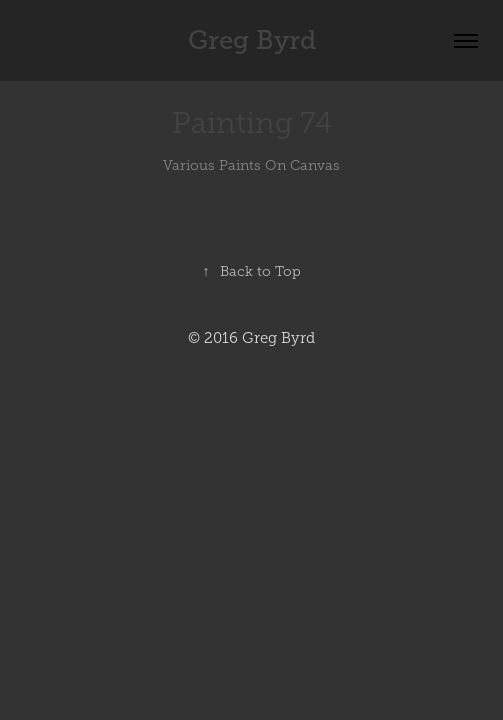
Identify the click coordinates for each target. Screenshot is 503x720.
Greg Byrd (252, 40)
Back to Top (252, 271)
